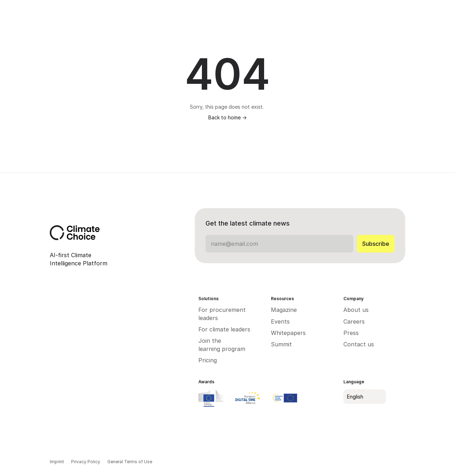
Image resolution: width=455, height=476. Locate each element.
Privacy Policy (86, 462)
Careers (354, 321)
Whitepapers (289, 333)
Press (351, 333)
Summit (281, 344)
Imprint (57, 462)
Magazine (284, 310)
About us (356, 310)
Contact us (359, 344)
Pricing (208, 360)
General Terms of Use (130, 462)
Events (280, 321)
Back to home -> (227, 117)
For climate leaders (224, 329)
